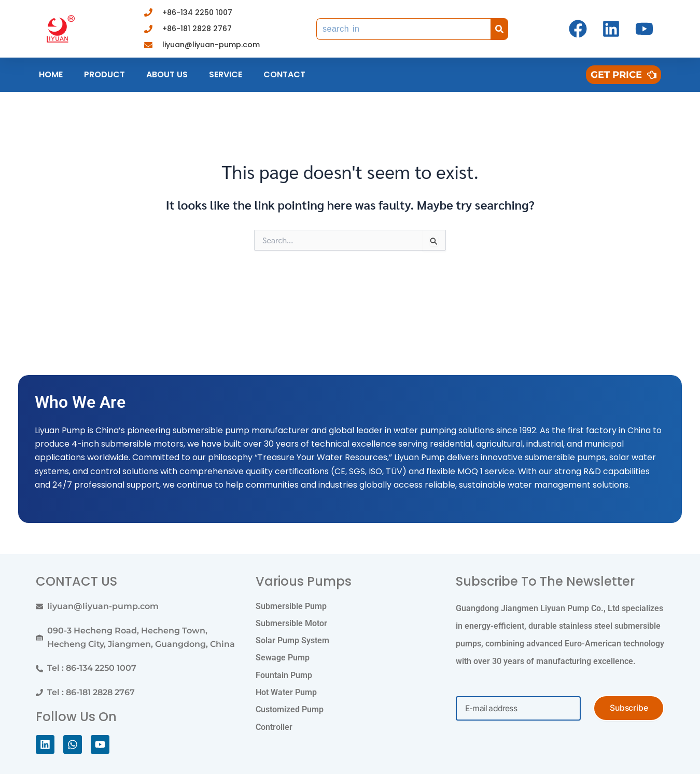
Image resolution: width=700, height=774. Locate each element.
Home (51, 74)
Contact (284, 74)
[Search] (499, 29)
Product (104, 74)
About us (167, 74)
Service (226, 74)
